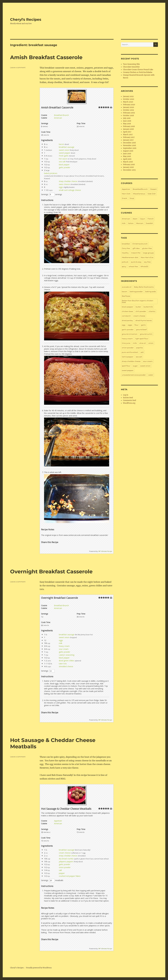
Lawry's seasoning (67, 655)
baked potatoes (51, 173)
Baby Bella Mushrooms (144, 287)
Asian (135, 219)
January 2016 (128, 167)
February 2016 (129, 165)
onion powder (65, 867)
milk (61, 643)
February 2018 (129, 126)
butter (138, 307)
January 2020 (128, 107)
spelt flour (126, 366)
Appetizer (58, 821)
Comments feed (129, 400)
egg (124, 325)
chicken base (127, 311)
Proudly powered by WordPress (39, 968)
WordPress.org (129, 403)
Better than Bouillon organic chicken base (138, 301)
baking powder (136, 291)
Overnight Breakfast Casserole (51, 571)
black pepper (64, 165)
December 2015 (129, 170)
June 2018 (127, 121)
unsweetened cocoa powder (134, 375)
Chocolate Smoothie (131, 67)
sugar (135, 366)
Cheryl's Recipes (26, 19)
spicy (124, 266)
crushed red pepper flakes (70, 876)
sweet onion (64, 150)
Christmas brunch (140, 244)
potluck (125, 262)
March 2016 (128, 162)
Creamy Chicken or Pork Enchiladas (138, 72)
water (151, 375)
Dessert (153, 189)
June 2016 (127, 154)
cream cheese (65, 853)
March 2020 (128, 102)
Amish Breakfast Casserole (46, 57)
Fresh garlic (64, 156)
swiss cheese (64, 184)
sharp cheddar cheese (68, 181)
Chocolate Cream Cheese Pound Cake (138, 70)
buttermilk (148, 307)
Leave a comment (18, 67)
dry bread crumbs (66, 859)
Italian (131, 223)
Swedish (149, 223)
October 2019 (128, 110)
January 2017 (128, 140)
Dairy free (126, 248)
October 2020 (129, 99)
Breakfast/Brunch (61, 115)
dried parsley (127, 320)
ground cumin (146, 334)
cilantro (152, 311)
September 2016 (130, 148)
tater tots (63, 664)
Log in (126, 395)
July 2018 (127, 118)
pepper (62, 873)
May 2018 (127, 124)
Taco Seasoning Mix (131, 64)
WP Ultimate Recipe (105, 551)
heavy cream (64, 646)
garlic (143, 325)
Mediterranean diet (130, 257)
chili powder (141, 311)
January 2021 (128, 96)
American (58, 118)
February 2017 (129, 137)
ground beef (141, 329)
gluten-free (147, 248)
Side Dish (152, 194)
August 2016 (128, 151)
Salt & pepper (128, 357)
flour (136, 325)
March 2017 (128, 135)
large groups (148, 253)
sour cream (64, 649)
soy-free (147, 262)
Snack (124, 198)
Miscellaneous (139, 194)
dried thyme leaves (144, 320)
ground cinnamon (130, 334)
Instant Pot (136, 253)
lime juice (126, 343)
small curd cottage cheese (70, 190)
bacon (61, 144)
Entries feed (128, 398)
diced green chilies (66, 661)
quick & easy (136, 262)
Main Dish (126, 194)
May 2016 (127, 156)
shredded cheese (66, 666)
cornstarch (126, 316)
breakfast (126, 244)
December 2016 (129, 143)
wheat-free (133, 266)
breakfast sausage (67, 147)
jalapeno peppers (66, 862)
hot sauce (63, 159)
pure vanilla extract (130, 352)
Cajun (143, 219)
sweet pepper (65, 153)
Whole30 (144, 266)
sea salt (62, 162)
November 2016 (129, 145)
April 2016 (127, 159)
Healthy (125, 253)
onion (151, 343)
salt (60, 870)
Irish (124, 223)
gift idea (136, 248)
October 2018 (128, 116)
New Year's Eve (147, 257)
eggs (61, 187)
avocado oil (127, 287)
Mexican (140, 223)
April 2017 (127, 132)
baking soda (151, 291)
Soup (132, 198)
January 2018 (128, 129)
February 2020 (129, 105)
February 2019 (129, 113)
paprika (140, 348)
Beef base (126, 296)
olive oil (143, 343)
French (151, 219)
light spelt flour (142, 339)
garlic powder (64, 167)
